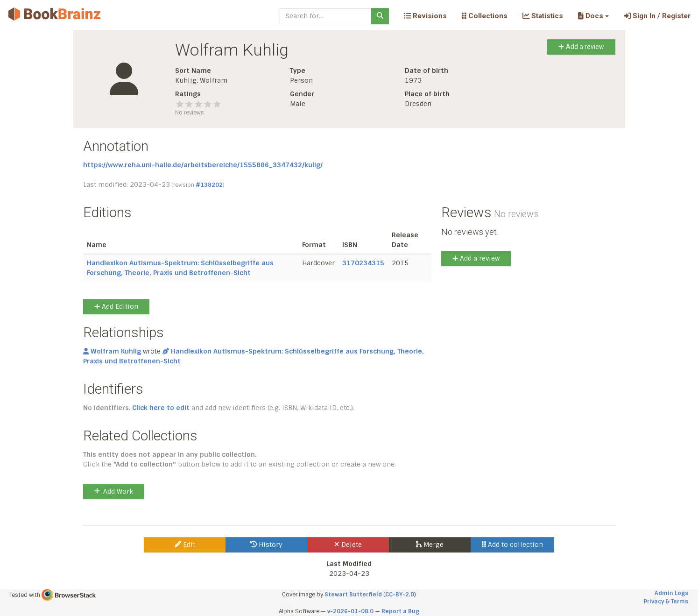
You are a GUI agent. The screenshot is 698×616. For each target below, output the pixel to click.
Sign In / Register (657, 16)
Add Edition (116, 306)
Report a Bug (400, 611)
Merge (430, 545)
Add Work (114, 491)
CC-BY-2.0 (400, 595)
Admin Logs (671, 593)
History (266, 545)
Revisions (425, 16)
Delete (348, 545)
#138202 (209, 185)
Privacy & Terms (666, 602)
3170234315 (363, 263)
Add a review (581, 47)
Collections (485, 16)
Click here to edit (161, 408)
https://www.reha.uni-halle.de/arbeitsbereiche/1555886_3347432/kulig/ (203, 165)
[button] (593, 16)
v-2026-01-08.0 (350, 611)
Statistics (543, 16)
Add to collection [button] (512, 545)
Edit (185, 545)
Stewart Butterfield (353, 595)
